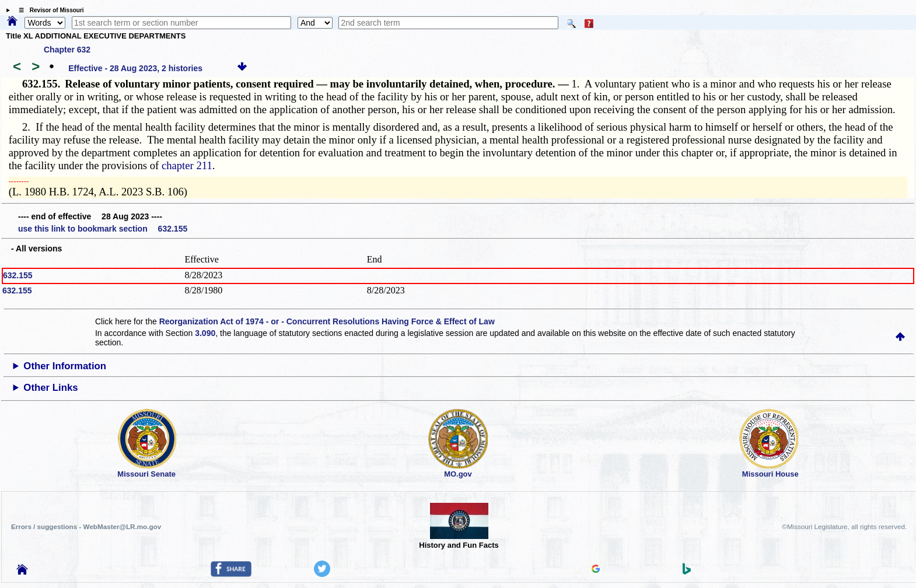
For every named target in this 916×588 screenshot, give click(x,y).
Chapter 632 (67, 50)
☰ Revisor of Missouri (48, 10)
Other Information (65, 366)
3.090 (205, 333)
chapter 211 (187, 165)
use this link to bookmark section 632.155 (103, 229)
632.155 (18, 275)
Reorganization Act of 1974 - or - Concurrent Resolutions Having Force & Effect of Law (327, 321)
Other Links (50, 388)
